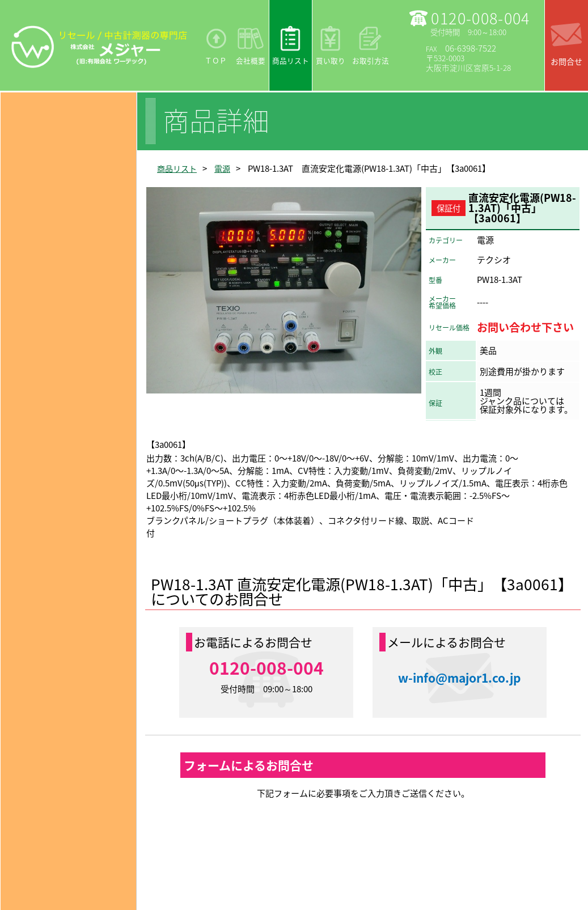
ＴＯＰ (216, 60)
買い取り (331, 60)
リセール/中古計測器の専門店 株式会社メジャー (100, 46)
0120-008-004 (480, 18)
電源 (226, 168)
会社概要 (251, 60)
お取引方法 (371, 60)
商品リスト (291, 60)
